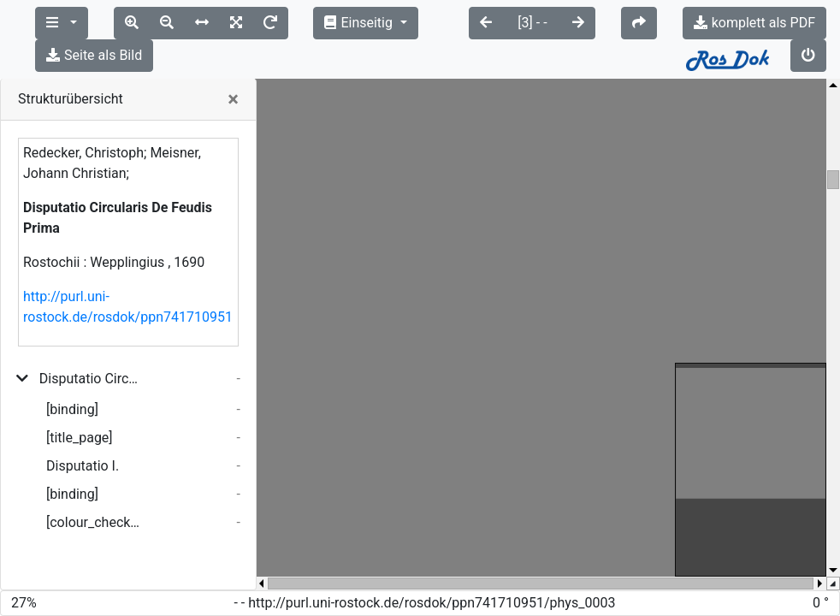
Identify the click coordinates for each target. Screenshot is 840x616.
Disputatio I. (83, 433)
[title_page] (80, 405)
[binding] (72, 377)
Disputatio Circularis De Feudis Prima (92, 346)
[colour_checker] (95, 490)
